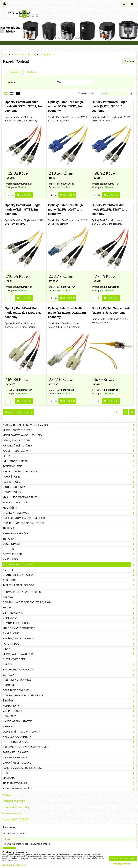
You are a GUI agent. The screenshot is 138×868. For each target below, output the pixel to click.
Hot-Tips (70, 549)
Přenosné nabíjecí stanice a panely (70, 747)
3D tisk (70, 608)
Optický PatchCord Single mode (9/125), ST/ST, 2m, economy (23, 209)
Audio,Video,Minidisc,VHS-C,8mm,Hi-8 (70, 425)
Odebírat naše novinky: (15, 833)
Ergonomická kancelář (70, 670)
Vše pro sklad (70, 711)
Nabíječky (70, 716)
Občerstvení (70, 544)
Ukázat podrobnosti (122, 864)
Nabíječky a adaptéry (70, 737)
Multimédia (70, 508)
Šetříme (70, 701)
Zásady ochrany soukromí (14, 865)
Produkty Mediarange (18, 680)
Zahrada (70, 675)
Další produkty (25, 412)
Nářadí (70, 665)
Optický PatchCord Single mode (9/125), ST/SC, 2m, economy (66, 106)
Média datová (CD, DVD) (70, 430)
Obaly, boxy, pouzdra (70, 441)
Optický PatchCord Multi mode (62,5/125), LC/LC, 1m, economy (67, 313)
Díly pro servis (70, 613)
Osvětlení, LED (70, 554)
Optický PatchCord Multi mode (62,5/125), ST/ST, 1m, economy (24, 106)
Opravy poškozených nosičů (22, 592)
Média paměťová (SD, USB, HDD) (70, 435)
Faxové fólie (70, 477)
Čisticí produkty (70, 487)
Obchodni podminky (13, 801)
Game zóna (70, 618)
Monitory (70, 778)
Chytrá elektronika (70, 623)
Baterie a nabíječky (70, 534)
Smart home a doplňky (70, 789)
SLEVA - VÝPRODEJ (14, 659)
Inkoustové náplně (70, 461)
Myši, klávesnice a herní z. (70, 497)
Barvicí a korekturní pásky (70, 472)
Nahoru (9, 412)
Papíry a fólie (70, 482)
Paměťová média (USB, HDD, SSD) (70, 768)
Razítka (70, 597)
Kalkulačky (70, 560)
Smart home (70, 634)
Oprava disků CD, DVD (15, 820)
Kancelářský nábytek (70, 721)
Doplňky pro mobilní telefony (70, 696)
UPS (70, 773)
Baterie (70, 727)
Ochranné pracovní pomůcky (70, 732)
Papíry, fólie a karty (70, 752)
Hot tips (70, 570)
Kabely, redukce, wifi (70, 451)
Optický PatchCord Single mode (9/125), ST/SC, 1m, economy (109, 106)
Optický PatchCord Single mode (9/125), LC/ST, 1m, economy (66, 209)
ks (9, 195)
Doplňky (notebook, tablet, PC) (70, 523)
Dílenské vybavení (70, 758)
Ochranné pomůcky (70, 690)
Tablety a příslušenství (70, 585)
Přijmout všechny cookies (123, 858)
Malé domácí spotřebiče (70, 628)
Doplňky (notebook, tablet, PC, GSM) (70, 603)
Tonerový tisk (70, 466)
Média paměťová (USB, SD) (70, 654)
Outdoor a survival (70, 742)
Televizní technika (70, 783)
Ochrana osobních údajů (16, 807)
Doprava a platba (11, 813)
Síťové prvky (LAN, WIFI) (70, 565)
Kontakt (6, 795)
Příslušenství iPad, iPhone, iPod (24, 518)
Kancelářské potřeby (70, 446)
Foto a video (70, 644)
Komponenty (70, 706)
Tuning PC (70, 528)
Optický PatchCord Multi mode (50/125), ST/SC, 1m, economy (23, 313)
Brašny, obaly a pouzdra (70, 639)
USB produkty (70, 492)
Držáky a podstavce (70, 513)
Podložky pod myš (70, 503)
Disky (70, 649)
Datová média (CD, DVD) (70, 763)
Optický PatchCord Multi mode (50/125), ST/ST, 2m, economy (109, 209)
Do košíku (24, 195)
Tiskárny (70, 539)
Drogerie (70, 685)
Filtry (70, 456)
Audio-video (70, 580)
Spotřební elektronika (70, 575)
